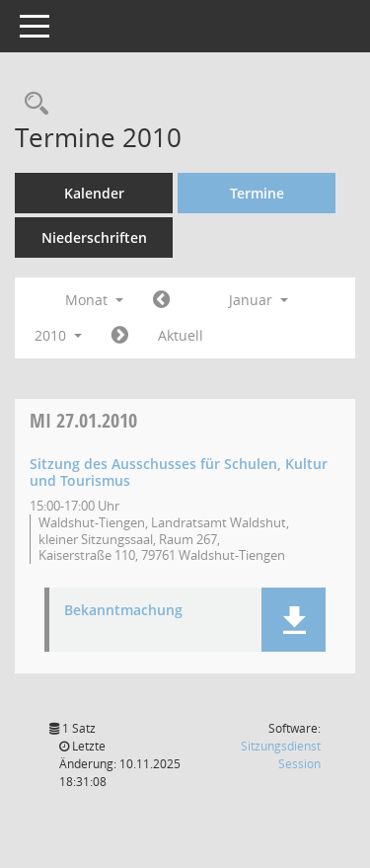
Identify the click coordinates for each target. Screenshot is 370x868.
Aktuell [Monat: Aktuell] (181, 335)
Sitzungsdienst (281, 755)
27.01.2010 (83, 420)
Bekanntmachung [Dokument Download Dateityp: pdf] (123, 611)
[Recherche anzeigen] (32, 104)
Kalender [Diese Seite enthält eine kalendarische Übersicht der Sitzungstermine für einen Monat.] (94, 193)
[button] (294, 620)
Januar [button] (259, 300)
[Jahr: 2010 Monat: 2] (120, 336)
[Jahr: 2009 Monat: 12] (161, 300)
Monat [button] (94, 300)
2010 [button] (58, 335)
